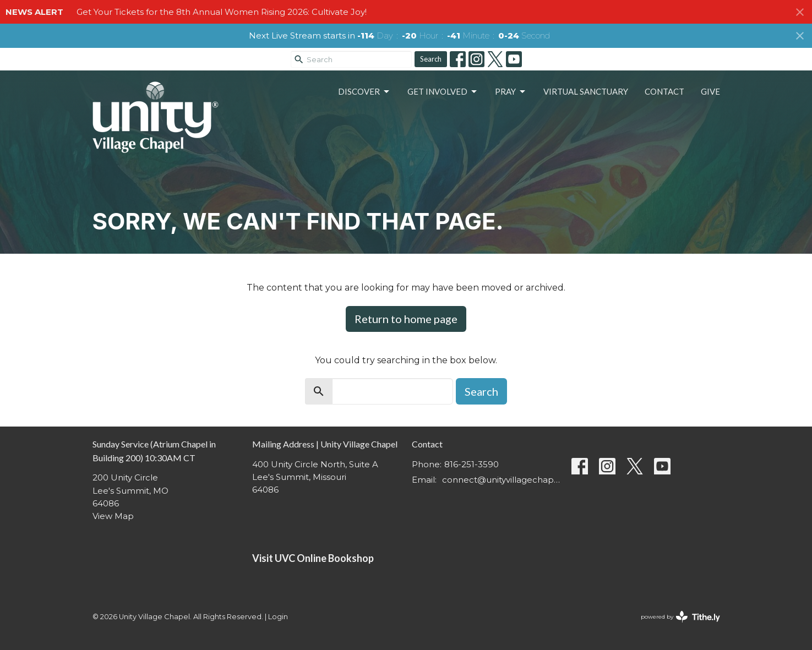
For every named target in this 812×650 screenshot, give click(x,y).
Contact (664, 91)
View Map (113, 516)
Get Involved (443, 92)
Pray (511, 92)
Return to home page (406, 319)
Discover (364, 92)
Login (278, 617)
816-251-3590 (472, 464)
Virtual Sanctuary (586, 91)
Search (431, 59)
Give (710, 91)
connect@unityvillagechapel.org (501, 480)
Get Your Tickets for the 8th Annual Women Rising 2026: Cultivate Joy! (222, 12)
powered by (680, 617)
